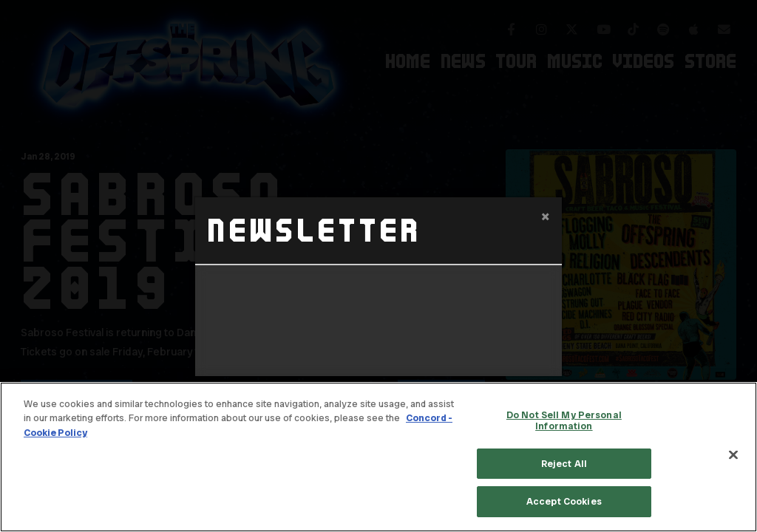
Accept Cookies (564, 501)
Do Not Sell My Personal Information (564, 421)
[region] (378, 457)
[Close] (733, 455)
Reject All (564, 464)
